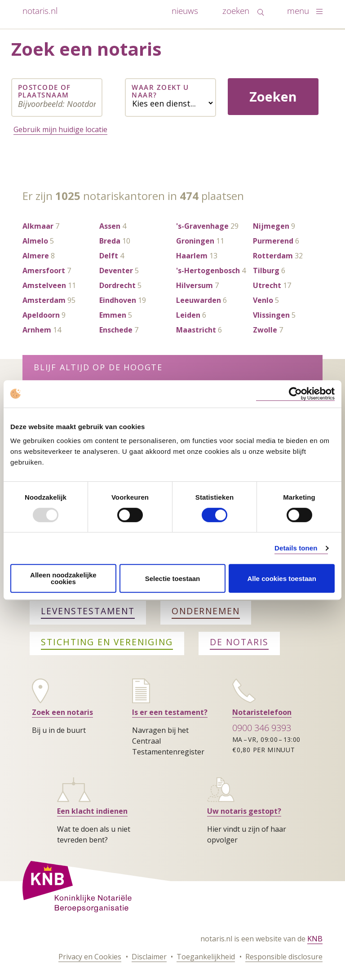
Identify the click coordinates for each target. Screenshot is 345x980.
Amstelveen (44, 285)
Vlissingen (271, 315)
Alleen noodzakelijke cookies (63, 578)
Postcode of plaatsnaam (44, 91)
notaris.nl (40, 11)
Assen (110, 226)
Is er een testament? (170, 712)
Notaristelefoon (262, 712)
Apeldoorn (41, 315)
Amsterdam (44, 300)
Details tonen (296, 548)
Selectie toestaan (173, 579)
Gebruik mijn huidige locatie (60, 129)
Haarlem (192, 256)
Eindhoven (118, 300)
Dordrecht (117, 285)
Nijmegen (271, 226)
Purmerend (273, 241)
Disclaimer (149, 957)
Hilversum (195, 285)
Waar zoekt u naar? (160, 91)
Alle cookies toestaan (281, 579)
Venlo (263, 300)
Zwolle (265, 330)
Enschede (116, 330)
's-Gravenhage (202, 226)
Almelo (35, 241)
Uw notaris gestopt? (244, 811)
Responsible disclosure (284, 957)
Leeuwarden (199, 300)
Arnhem (37, 330)
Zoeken (273, 96)
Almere (36, 256)
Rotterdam (273, 256)
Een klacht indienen (92, 811)
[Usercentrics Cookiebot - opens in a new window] (295, 394)
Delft (109, 256)
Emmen (113, 315)
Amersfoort (44, 270)
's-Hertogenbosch (208, 270)
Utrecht (267, 285)
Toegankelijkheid (206, 957)
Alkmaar (38, 226)
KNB (315, 939)
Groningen (195, 241)
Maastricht (196, 330)
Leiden (188, 315)
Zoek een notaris (62, 712)
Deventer (116, 270)
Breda (110, 241)
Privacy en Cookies (90, 957)
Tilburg (266, 270)
